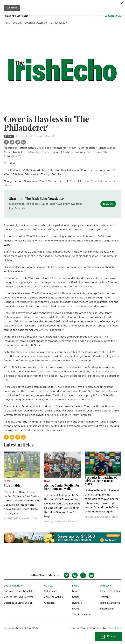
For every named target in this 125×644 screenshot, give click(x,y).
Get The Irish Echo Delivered (19, 597)
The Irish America (81, 615)
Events (76, 609)
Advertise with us (53, 597)
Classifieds (50, 603)
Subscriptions (107, 609)
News (75, 591)
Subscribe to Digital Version (18, 603)
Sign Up (108, 204)
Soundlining (114, 628)
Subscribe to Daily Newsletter (19, 591)
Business (77, 603)
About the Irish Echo (111, 591)
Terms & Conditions (110, 603)
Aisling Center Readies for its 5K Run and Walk (62, 487)
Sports (76, 597)
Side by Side (12, 485)
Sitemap (104, 597)
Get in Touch (51, 591)
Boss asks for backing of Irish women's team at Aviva (101, 481)
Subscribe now (113, 16)
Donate (111, 636)
